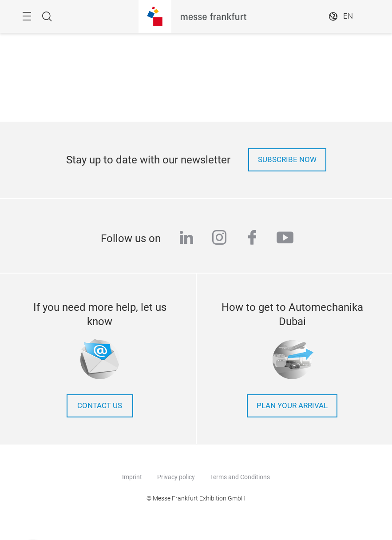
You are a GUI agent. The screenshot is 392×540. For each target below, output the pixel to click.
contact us (100, 406)
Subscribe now (287, 160)
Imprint (132, 477)
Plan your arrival (292, 406)
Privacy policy (176, 477)
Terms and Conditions (240, 477)
